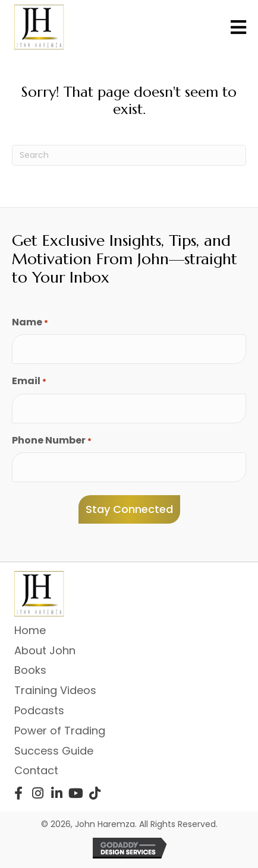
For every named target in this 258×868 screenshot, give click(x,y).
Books (30, 670)
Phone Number (52, 441)
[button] (18, 793)
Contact (36, 770)
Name (30, 322)
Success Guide (54, 751)
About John (45, 650)
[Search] (129, 155)
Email (29, 381)
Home (30, 630)
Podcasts (39, 710)
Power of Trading (60, 731)
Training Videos (55, 690)
